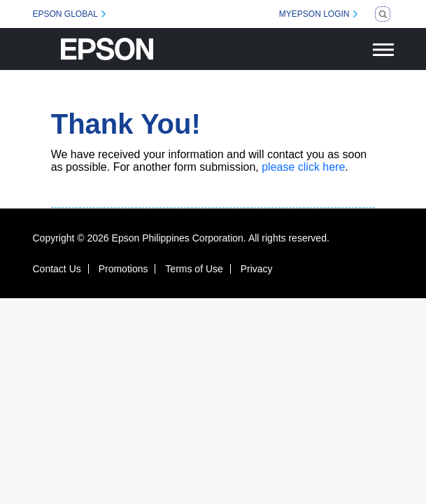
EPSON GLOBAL (65, 14)
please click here (303, 167)
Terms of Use (194, 269)
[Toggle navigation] (383, 49)
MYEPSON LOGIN (314, 14)
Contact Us (57, 269)
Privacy (257, 269)
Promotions (123, 269)
